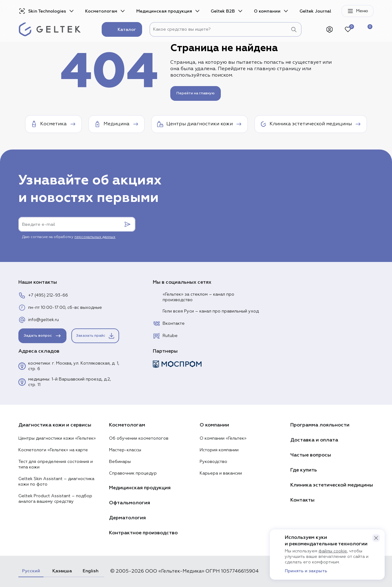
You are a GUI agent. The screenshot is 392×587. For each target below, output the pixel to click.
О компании (267, 11)
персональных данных (95, 237)
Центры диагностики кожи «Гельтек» (57, 438)
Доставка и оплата (314, 440)
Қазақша (61, 571)
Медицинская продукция (164, 11)
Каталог (122, 29)
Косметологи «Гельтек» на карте (53, 450)
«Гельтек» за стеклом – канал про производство (194, 297)
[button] (376, 538)
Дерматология (127, 518)
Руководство (213, 462)
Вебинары (120, 462)
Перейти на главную (196, 93)
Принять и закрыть (306, 571)
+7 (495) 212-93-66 (43, 295)
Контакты (302, 500)
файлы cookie (333, 551)
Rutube (165, 336)
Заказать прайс (96, 336)
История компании (219, 450)
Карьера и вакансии (221, 473)
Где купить (304, 470)
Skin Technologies (42, 11)
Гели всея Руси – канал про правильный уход (206, 311)
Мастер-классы (125, 450)
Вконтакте (169, 324)
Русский (31, 571)
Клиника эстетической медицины (332, 485)
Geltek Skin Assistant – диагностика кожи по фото (56, 482)
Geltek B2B (223, 11)
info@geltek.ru (39, 320)
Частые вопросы (311, 455)
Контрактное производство (143, 533)
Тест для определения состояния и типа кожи (56, 464)
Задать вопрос (43, 336)
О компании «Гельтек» (223, 438)
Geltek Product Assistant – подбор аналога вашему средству (55, 499)
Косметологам (101, 11)
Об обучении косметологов (139, 438)
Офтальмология (130, 503)
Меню (358, 11)
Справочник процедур (133, 473)
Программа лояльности (320, 425)
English (90, 571)
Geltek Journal (315, 11)
